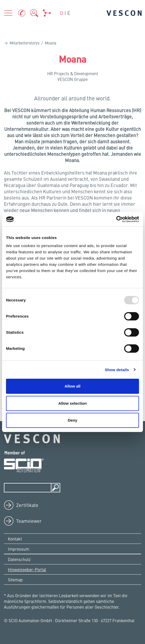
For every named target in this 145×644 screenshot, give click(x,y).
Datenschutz (19, 559)
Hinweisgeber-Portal (27, 569)
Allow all (73, 386)
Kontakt (15, 539)
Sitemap (15, 579)
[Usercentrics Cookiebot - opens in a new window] (116, 219)
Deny (73, 420)
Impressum (19, 549)
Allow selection (72, 403)
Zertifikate (27, 505)
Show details (117, 370)
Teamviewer (29, 521)
